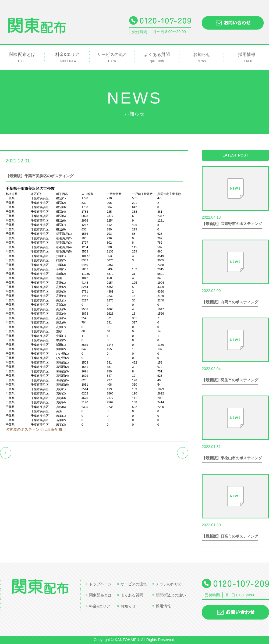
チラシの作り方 (167, 584)
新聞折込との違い (169, 595)
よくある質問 (157, 58)
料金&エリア (67, 58)
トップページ (99, 584)
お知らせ (202, 58)
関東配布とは (22, 58)
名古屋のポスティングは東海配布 (34, 429)
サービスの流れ (112, 58)
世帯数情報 (45, 161)
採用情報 (247, 58)
